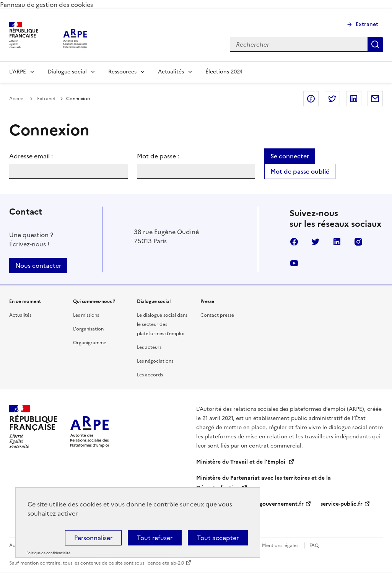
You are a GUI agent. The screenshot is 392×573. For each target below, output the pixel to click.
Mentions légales (280, 545)
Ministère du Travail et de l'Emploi (242, 462)
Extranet (367, 24)
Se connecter (290, 156)
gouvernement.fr (281, 504)
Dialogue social (67, 72)
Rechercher (375, 44)
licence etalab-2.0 (165, 563)
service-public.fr (342, 504)
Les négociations (155, 361)
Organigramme (90, 343)
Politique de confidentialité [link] (48, 553)
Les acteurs (149, 347)
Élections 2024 (224, 72)
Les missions (86, 315)
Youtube (294, 263)
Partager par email (375, 99)
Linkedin (337, 242)
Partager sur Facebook (311, 99)
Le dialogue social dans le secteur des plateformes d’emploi (162, 324)
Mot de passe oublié (300, 171)
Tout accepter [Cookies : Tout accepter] (218, 538)
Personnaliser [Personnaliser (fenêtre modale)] (93, 538)
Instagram (358, 242)
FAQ (314, 545)
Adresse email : (31, 156)
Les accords (150, 375)
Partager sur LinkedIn (354, 99)
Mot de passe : (158, 156)
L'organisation (88, 329)
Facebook (294, 242)
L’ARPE (18, 72)
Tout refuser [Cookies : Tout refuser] (155, 538)
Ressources (122, 72)
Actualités (171, 72)
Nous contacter (38, 265)
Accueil (18, 99)
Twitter (316, 242)
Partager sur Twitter (332, 99)
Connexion (78, 99)
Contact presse (217, 315)
